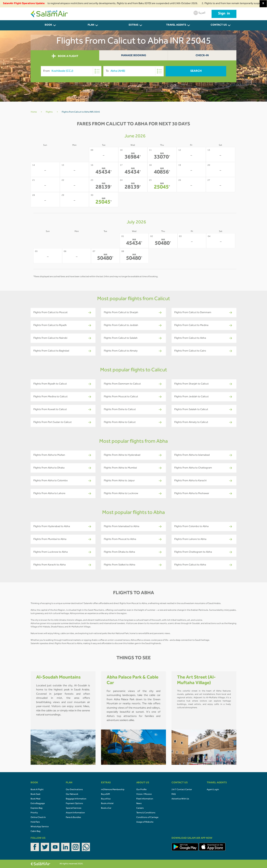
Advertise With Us (180, 799)
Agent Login (213, 790)
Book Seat (36, 794)
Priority (34, 813)
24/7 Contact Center (182, 790)
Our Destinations (74, 790)
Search (196, 71)
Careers (140, 808)
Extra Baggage (38, 804)
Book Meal (36, 799)
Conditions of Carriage (147, 818)
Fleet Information (145, 799)
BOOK (48, 25)
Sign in (224, 14)
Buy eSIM (105, 794)
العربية (199, 13)
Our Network (72, 794)
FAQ (174, 794)
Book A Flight (37, 790)
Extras (133, 25)
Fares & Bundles (73, 818)
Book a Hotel (107, 804)
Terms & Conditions (146, 813)
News (139, 804)
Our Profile (141, 790)
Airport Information (75, 813)
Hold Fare (35, 822)
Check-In (202, 56)
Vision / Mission (144, 794)
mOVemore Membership (113, 790)
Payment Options (74, 804)
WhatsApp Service (40, 827)
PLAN (91, 25)
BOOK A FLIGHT (65, 56)
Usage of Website (145, 822)
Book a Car (106, 808)
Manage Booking (134, 56)
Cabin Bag (36, 831)
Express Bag (37, 808)
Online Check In (38, 818)
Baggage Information (76, 799)
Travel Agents (176, 25)
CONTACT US (219, 25)
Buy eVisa (106, 799)
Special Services (74, 808)
